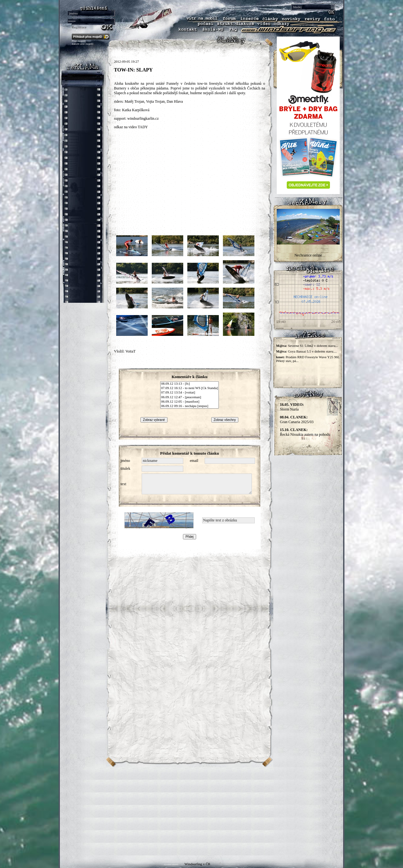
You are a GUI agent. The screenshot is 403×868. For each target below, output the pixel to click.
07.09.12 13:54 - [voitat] (190, 393)
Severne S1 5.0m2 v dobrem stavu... (313, 346)
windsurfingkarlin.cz (143, 118)
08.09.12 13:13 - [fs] (190, 384)
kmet (280, 357)
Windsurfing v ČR (197, 864)
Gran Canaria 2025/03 (297, 420)
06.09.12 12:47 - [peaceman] (190, 397)
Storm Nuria (292, 407)
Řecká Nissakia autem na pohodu (305, 432)
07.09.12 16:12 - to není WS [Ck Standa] (190, 388)
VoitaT (130, 351)
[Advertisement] (201, 811)
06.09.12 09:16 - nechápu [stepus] (190, 406)
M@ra (281, 346)
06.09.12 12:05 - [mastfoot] (190, 402)
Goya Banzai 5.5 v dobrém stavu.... (312, 351)
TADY (143, 127)
